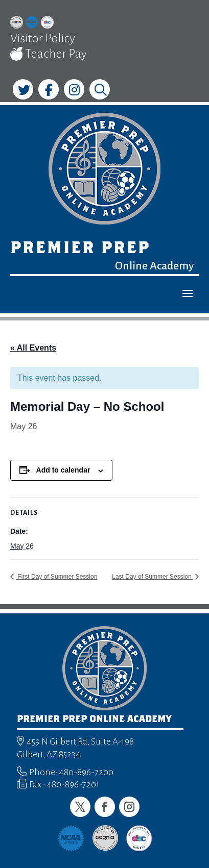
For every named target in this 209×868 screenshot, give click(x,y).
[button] (188, 293)
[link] (17, 24)
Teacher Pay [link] (49, 54)
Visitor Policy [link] (43, 38)
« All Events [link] (33, 348)
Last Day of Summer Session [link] (153, 577)
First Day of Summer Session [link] (56, 577)
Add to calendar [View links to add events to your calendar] (63, 470)
